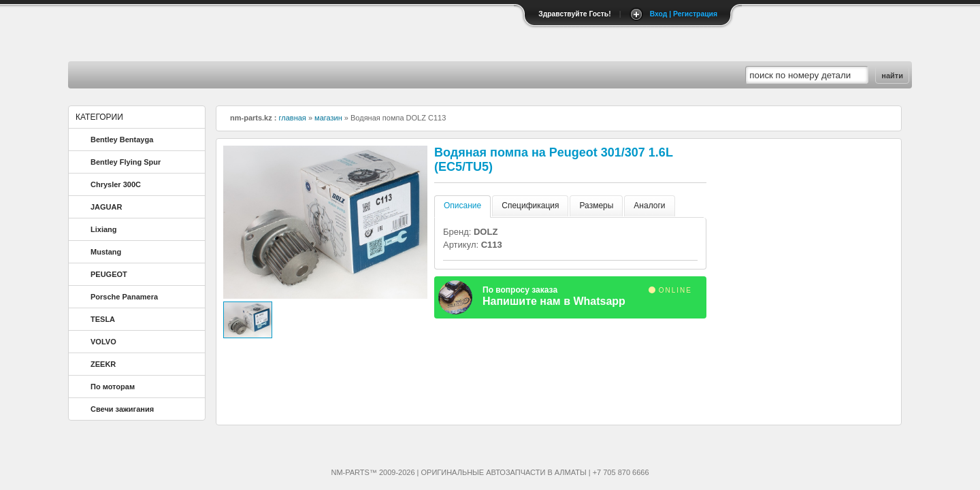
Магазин (281, 75)
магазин (328, 118)
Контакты (196, 75)
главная (293, 118)
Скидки (366, 75)
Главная (111, 75)
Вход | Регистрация (684, 14)
